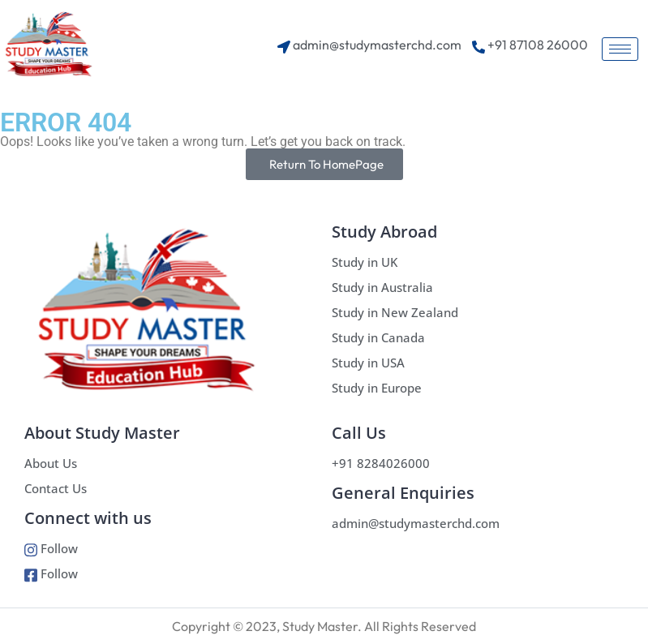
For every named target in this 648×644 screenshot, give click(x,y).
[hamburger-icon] (620, 49)
